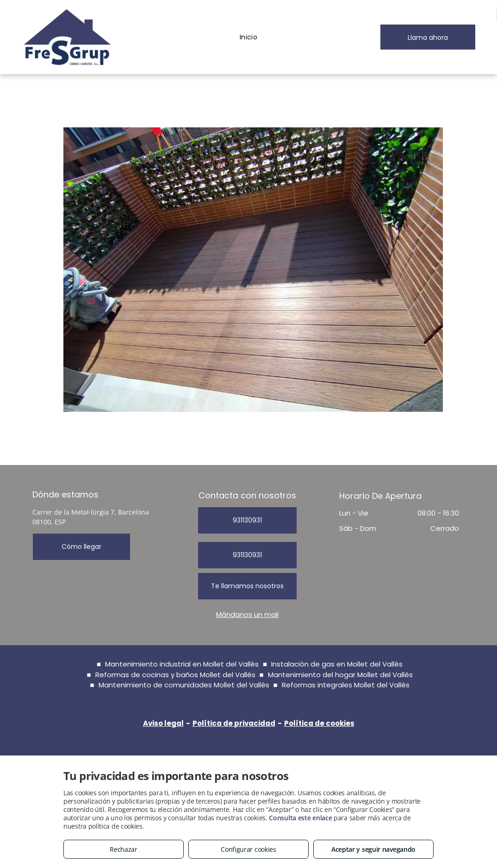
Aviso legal (163, 723)
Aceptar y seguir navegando (373, 849)
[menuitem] (249, 37)
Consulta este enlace (300, 818)
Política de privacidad (234, 723)
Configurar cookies (248, 849)
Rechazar (124, 849)
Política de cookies (319, 723)
